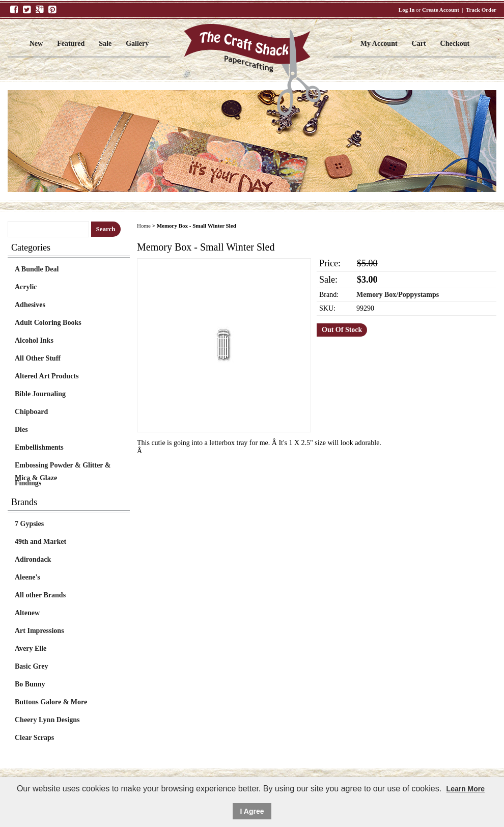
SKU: (327, 308)
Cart (419, 44)
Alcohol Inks (34, 340)
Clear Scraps (34, 738)
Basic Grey (31, 666)
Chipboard (31, 412)
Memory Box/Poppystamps (398, 295)
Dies (21, 430)
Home (144, 226)
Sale (105, 44)
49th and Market (40, 542)
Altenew (27, 613)
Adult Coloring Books (48, 323)
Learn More (466, 789)
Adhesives (30, 305)
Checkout (455, 44)
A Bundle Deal (37, 269)
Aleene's (27, 577)
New (36, 44)
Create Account (441, 10)
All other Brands (40, 595)
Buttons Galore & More (51, 702)
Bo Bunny (30, 684)
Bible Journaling (40, 394)
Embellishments (39, 447)
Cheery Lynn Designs (47, 720)
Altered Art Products (47, 376)
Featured (71, 44)
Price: (330, 263)
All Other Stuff (38, 358)
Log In (407, 10)
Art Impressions (39, 631)
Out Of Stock (342, 330)
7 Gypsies (29, 524)
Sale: (328, 280)
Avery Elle (31, 649)
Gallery (137, 44)
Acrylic (26, 287)
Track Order (481, 10)
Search (106, 229)
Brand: (329, 295)
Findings (28, 483)
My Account (379, 44)
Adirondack (33, 559)
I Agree (252, 811)
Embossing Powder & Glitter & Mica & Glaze (63, 466)
